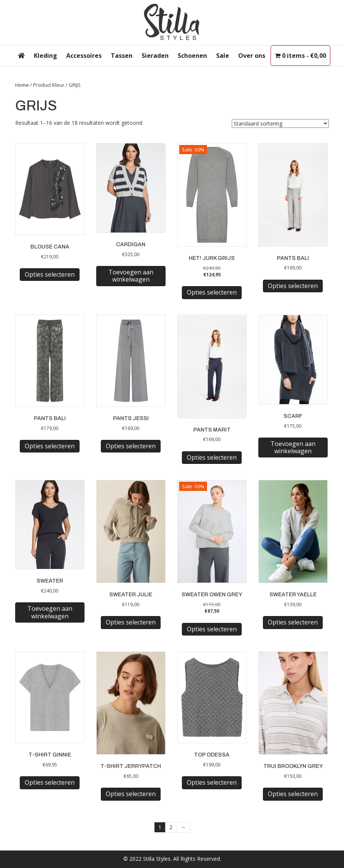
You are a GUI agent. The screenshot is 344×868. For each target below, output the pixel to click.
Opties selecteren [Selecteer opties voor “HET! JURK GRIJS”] (212, 292)
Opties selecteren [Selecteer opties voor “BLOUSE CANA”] (50, 274)
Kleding (45, 56)
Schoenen (192, 56)
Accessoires (84, 56)
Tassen (122, 56)
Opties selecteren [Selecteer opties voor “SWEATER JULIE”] (131, 622)
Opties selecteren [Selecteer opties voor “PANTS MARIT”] (212, 457)
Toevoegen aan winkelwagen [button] (131, 276)
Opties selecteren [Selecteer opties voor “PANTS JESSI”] (131, 446)
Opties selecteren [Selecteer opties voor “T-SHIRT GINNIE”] (50, 782)
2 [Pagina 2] (171, 827)
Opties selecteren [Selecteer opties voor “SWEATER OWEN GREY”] (212, 629)
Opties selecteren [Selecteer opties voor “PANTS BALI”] (293, 286)
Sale (223, 56)
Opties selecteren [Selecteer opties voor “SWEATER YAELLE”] (293, 622)
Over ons (252, 56)
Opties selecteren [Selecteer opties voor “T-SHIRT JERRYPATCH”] (131, 794)
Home (22, 85)
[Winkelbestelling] (280, 123)
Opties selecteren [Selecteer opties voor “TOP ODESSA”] (212, 782)
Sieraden (155, 56)
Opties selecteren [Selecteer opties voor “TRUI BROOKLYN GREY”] (293, 794)
